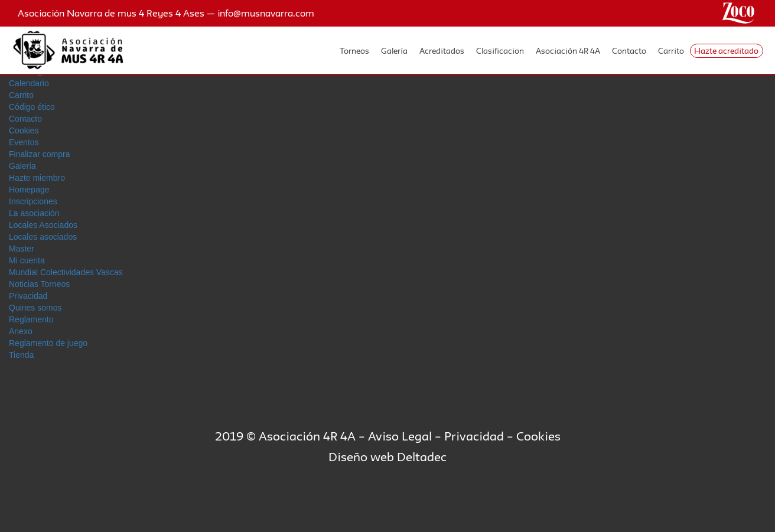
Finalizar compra (39, 154)
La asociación (34, 213)
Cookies (24, 130)
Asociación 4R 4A (568, 51)
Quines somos (35, 308)
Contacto (629, 51)
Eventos (24, 142)
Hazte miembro (37, 178)
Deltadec (422, 457)
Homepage (29, 190)
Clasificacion (500, 51)
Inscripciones (33, 201)
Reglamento (31, 319)
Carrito (671, 51)
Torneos (354, 51)
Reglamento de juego (48, 343)
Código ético (32, 107)
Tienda (21, 355)
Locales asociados (43, 237)
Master (22, 249)
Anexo (21, 331)
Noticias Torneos (39, 284)
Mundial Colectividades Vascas (66, 272)
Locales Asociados (43, 225)
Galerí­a (22, 166)
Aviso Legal (400, 436)
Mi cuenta (27, 260)
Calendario (29, 83)
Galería (394, 51)
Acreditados (442, 51)
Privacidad (28, 296)
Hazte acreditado (726, 51)
